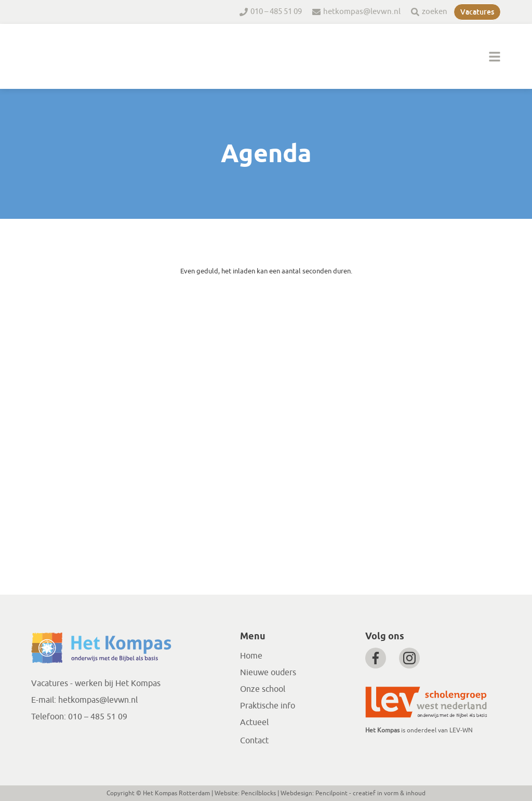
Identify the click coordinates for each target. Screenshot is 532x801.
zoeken (435, 12)
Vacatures (477, 12)
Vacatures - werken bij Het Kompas (96, 684)
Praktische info (268, 706)
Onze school (263, 689)
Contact (254, 741)
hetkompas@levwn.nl (362, 12)
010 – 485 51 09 (276, 12)
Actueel (254, 723)
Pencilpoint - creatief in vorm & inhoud (370, 793)
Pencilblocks (258, 793)
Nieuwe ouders (268, 673)
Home (251, 656)
